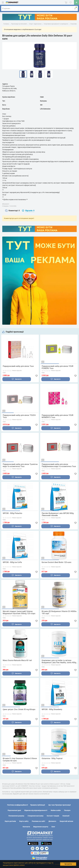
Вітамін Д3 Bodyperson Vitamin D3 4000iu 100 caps (59, 614)
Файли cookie (56, 810)
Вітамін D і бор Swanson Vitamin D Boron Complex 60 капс (20, 761)
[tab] (12, 211)
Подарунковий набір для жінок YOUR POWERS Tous (57, 367)
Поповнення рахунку (16, 816)
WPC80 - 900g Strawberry (52, 711)
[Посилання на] (33, 848)
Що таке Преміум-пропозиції (60, 805)
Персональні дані (14, 810)
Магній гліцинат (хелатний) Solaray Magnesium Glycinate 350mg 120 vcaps (19, 614)
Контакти (26, 827)
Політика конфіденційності (18, 805)
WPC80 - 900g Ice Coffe (12, 563)
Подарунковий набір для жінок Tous (18, 366)
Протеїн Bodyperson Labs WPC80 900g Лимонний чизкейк (58, 515)
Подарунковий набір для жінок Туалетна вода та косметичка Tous (20, 466)
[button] (26, 865)
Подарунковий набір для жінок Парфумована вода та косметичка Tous (59, 466)
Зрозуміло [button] (68, 864)
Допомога (52, 821)
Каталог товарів (53, 816)
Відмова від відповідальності (36, 810)
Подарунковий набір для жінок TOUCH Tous (19, 417)
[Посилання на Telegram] (47, 848)
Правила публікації (38, 805)
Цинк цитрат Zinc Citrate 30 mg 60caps (19, 711)
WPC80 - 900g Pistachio (12, 514)
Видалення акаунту (41, 827)
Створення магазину (36, 816)
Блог (53, 827)
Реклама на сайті (38, 821)
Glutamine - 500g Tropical (52, 760)
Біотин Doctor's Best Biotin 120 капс (57, 563)
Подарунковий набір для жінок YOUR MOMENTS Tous (57, 417)
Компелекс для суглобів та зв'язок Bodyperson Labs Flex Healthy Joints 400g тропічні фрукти (59, 663)
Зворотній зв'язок (66, 821)
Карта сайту (24, 821)
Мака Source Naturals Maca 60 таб (17, 662)
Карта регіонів (10, 821)
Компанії (66, 816)
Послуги (67, 810)
